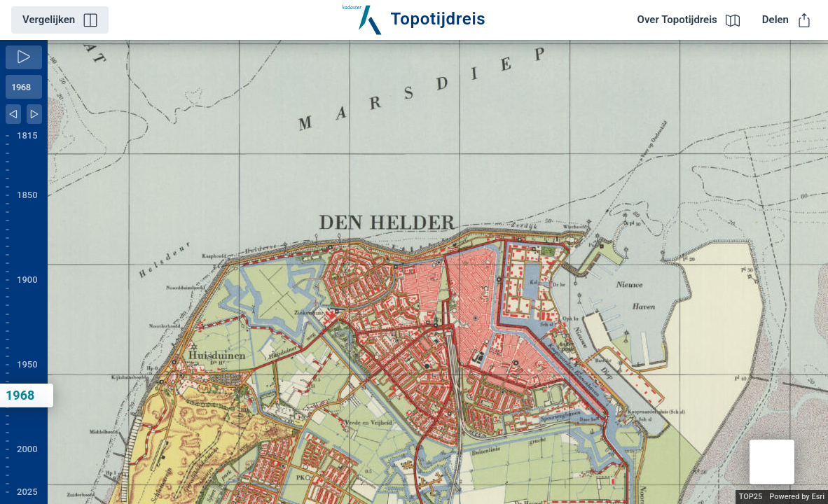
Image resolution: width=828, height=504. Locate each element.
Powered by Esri (797, 497)
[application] (438, 272)
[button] (772, 462)
